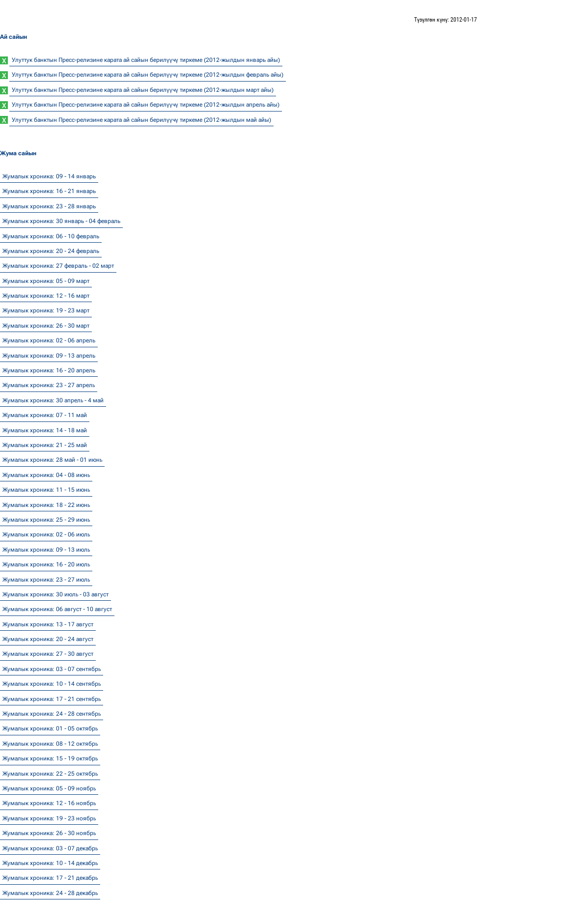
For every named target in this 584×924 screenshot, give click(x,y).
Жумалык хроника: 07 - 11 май (45, 415)
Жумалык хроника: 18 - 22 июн (46, 505)
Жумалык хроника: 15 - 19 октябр (50, 758)
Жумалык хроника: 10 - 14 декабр (50, 863)
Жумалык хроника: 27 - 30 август (48, 654)
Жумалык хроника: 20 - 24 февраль (51, 251)
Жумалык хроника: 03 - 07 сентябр (52, 669)
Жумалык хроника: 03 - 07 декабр (50, 848)
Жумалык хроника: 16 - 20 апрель (49, 370)
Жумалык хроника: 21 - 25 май (45, 445)
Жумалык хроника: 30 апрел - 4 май (53, 400)
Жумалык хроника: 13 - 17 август (48, 624)
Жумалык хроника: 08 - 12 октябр (50, 744)
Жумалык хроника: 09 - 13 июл (46, 550)
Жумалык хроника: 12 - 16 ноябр (49, 803)
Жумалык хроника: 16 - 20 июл (46, 564)
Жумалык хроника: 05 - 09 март (46, 281)
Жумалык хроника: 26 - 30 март (46, 326)
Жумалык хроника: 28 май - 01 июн (52, 460)
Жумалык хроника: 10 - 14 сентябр (52, 684)
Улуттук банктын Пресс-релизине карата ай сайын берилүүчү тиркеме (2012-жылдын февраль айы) (148, 75)
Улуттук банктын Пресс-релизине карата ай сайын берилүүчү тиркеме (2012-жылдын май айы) (141, 120)
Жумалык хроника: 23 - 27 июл (46, 580)
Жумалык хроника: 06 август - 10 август (57, 609)
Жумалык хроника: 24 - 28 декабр (50, 893)
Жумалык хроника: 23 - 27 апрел (49, 385)
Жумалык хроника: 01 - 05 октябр (50, 728)
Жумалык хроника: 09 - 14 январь (49, 176)
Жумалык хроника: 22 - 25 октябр (50, 774)
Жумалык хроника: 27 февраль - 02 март (58, 266)
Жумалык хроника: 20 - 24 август (48, 639)
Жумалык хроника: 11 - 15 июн (46, 490)
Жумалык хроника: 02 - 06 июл (46, 534)
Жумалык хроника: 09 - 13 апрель (49, 356)
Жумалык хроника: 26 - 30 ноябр (49, 833)
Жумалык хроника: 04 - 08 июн (46, 475)
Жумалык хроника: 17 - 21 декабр (50, 878)
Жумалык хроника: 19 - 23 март (46, 310)
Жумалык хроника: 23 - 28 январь (49, 206)
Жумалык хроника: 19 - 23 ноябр (49, 818)
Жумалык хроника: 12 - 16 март (46, 296)
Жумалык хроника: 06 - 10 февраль (51, 236)
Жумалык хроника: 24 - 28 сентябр (52, 714)
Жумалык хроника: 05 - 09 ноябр (49, 788)
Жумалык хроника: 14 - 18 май (45, 430)
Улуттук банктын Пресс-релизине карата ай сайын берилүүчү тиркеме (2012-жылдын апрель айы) (146, 105)
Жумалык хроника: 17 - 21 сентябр (52, 699)
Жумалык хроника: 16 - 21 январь (49, 191)
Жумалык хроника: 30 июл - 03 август (56, 594)
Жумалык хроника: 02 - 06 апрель (49, 340)
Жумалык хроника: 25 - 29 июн (46, 520)
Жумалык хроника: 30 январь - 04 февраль (61, 221)
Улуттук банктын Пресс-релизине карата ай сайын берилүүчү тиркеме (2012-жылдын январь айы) (146, 60)
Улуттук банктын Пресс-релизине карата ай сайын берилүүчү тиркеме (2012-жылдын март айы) (143, 90)
